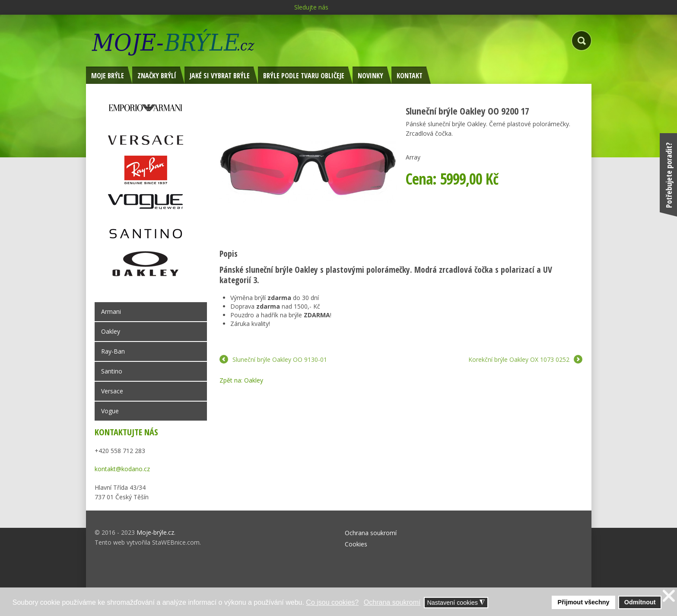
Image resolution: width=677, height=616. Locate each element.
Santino (112, 371)
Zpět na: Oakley (241, 380)
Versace (112, 391)
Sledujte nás (311, 7)
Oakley (111, 331)
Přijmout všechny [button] (584, 602)
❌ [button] (669, 596)
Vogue (110, 411)
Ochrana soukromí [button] (392, 602)
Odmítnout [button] (640, 602)
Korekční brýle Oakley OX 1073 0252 (519, 359)
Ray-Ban (113, 351)
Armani (111, 311)
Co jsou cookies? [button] (332, 602)
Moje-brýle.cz (155, 532)
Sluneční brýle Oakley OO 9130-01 (280, 359)
